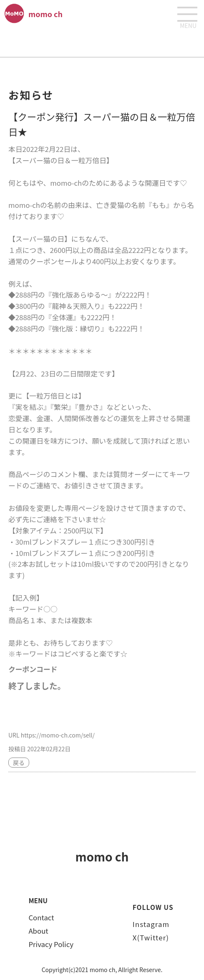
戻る (19, 763)
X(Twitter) (151, 937)
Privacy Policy (51, 944)
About (38, 931)
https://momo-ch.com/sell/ (58, 735)
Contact (41, 917)
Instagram (151, 924)
